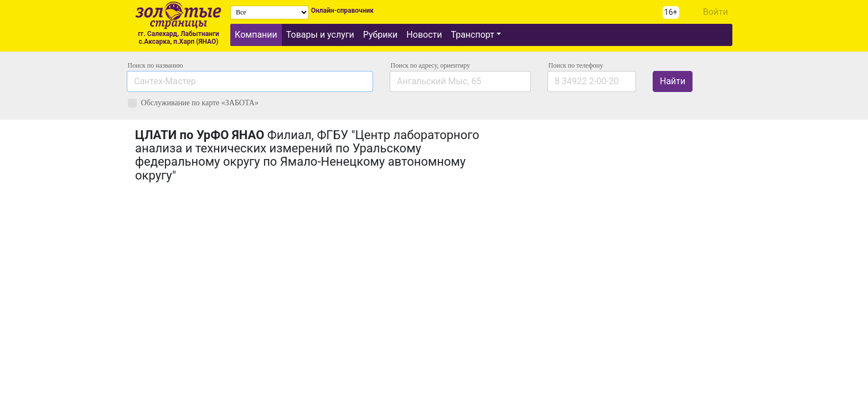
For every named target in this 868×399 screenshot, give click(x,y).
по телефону (576, 65)
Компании (256, 35)
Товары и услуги (320, 35)
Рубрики (381, 35)
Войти (715, 12)
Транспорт (472, 35)
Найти (673, 81)
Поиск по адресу (430, 65)
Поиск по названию (156, 65)
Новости (424, 35)
